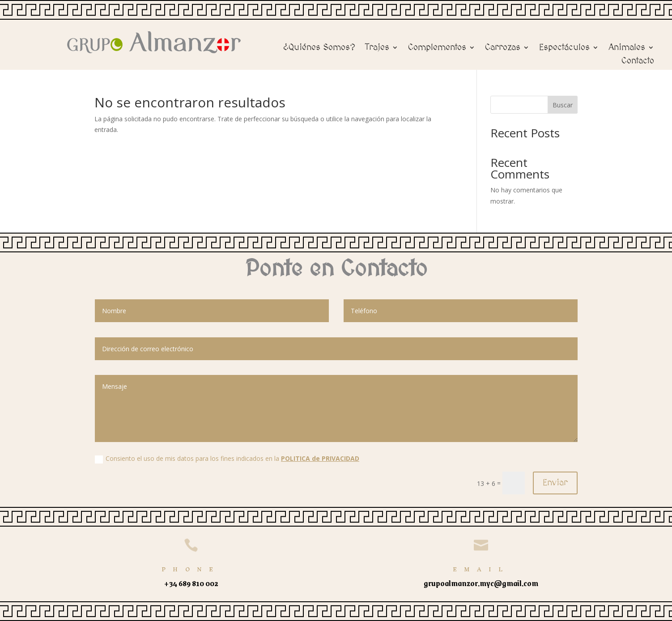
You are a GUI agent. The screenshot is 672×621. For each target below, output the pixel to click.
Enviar (555, 483)
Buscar (563, 105)
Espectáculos (564, 48)
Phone (191, 569)
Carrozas (503, 48)
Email (481, 569)
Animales (627, 48)
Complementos (437, 48)
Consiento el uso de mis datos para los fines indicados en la (227, 459)
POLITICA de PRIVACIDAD (320, 458)
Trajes (377, 48)
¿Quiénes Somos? (319, 48)
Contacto (638, 62)
